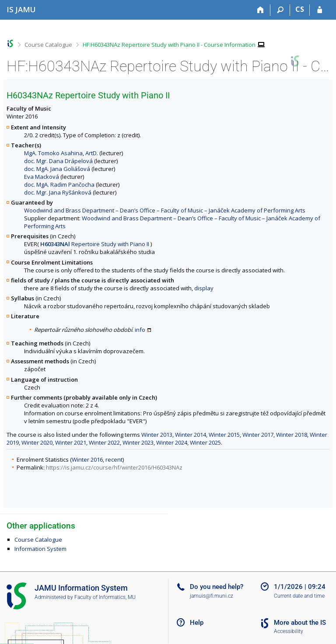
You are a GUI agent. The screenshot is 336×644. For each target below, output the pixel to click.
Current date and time (299, 596)
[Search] (280, 10)
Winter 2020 (37, 442)
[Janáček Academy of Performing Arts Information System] (21, 9)
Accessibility (289, 631)
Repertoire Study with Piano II (95, 244)
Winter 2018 (292, 435)
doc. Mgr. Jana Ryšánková (58, 192)
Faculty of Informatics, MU (105, 597)
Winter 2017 (258, 435)
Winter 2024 (172, 442)
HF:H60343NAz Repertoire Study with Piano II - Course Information (169, 45)
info (140, 330)
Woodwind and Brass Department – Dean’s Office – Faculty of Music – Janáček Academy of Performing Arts (165, 210)
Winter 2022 (104, 442)
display (204, 288)
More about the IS (300, 623)
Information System (40, 549)
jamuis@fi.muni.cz (212, 596)
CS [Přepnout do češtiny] (300, 9)
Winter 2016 (87, 460)
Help (197, 623)
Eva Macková (42, 177)
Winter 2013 (157, 435)
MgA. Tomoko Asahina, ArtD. (61, 153)
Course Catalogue (48, 45)
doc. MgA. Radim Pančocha (59, 184)
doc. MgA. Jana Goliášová (57, 169)
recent (114, 460)
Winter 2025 (205, 442)
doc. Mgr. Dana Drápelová (58, 161)
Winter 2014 (191, 435)
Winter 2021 (71, 442)
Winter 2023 (138, 442)
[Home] (261, 10)
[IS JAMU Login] (320, 10)
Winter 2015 (224, 435)
